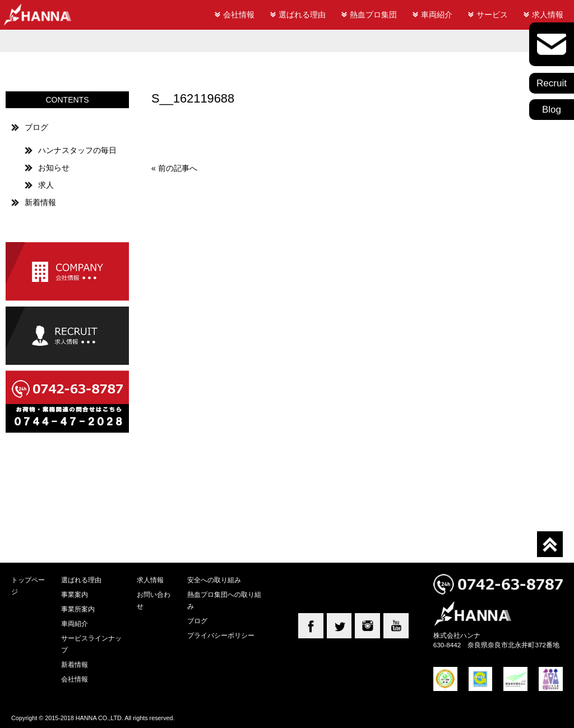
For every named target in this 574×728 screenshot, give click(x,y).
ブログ (36, 127)
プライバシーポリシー (221, 635)
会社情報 (239, 15)
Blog (552, 110)
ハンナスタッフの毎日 (77, 150)
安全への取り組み (214, 580)
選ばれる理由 (302, 15)
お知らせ (54, 168)
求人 (46, 185)
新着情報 (40, 202)
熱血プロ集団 (373, 15)
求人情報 (548, 15)
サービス (492, 15)
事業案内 (75, 594)
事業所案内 (78, 609)
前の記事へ (178, 168)
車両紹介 (437, 15)
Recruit (552, 83)
